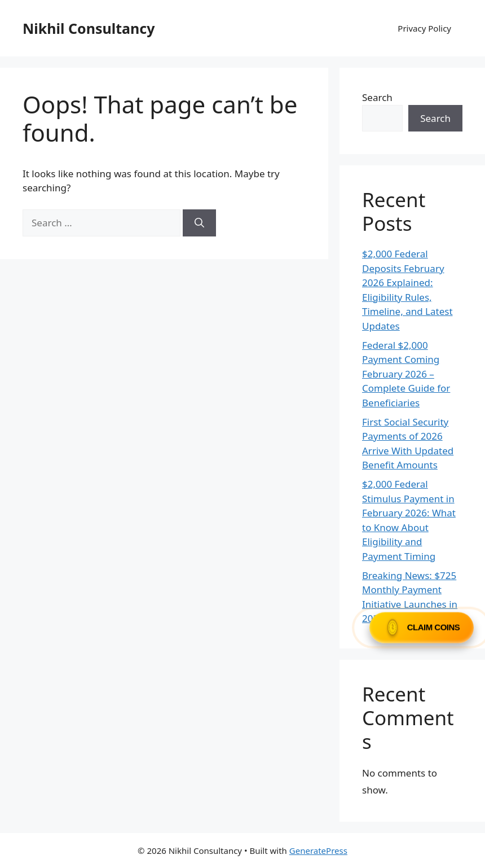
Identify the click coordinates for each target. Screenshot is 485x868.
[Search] (199, 223)
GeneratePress (318, 851)
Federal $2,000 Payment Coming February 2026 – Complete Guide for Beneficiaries (406, 374)
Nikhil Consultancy (89, 28)
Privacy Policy (424, 28)
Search (377, 97)
